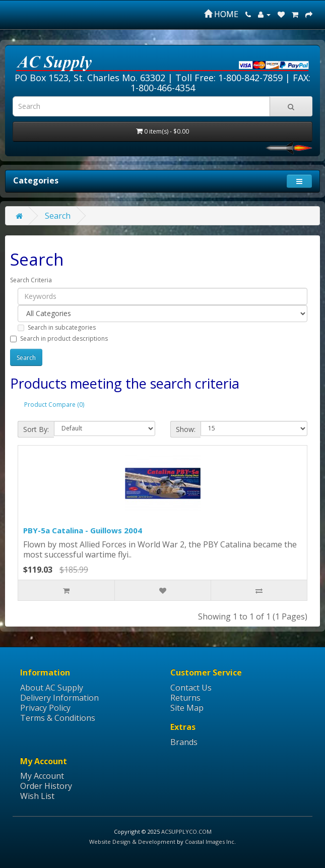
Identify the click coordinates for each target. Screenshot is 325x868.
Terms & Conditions (58, 718)
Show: (186, 429)
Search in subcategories (57, 327)
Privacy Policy (45, 708)
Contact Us (191, 688)
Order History (46, 786)
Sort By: (36, 429)
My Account (42, 776)
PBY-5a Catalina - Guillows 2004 (83, 530)
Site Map (187, 708)
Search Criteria (31, 280)
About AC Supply (52, 688)
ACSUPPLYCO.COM (186, 831)
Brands (184, 742)
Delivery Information (59, 698)
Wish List (37, 796)
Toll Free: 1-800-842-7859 (229, 78)
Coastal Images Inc (210, 842)
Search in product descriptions (59, 338)
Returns (185, 698)
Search (58, 216)
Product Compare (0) (54, 405)
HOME (221, 14)
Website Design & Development (132, 842)
